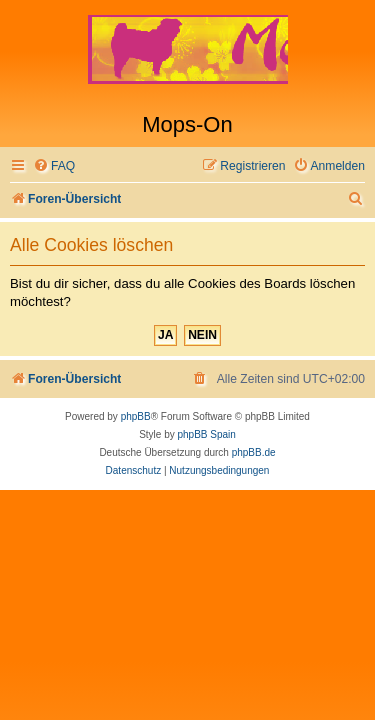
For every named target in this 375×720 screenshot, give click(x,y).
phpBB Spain (206, 434)
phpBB (136, 416)
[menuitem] (54, 166)
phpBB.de (254, 452)
